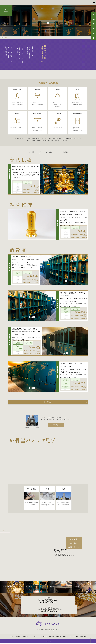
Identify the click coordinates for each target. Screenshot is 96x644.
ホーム (12, 637)
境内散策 (65, 637)
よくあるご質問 (74, 637)
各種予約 (74, 544)
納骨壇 (65, 152)
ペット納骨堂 (43, 637)
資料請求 (56, 425)
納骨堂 (36, 637)
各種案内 (51, 637)
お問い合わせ (74, 548)
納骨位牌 (49, 152)
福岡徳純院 (83, 637)
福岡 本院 (50, 608)
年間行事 (58, 637)
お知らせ (18, 637)
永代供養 (31, 152)
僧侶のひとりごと (27, 637)
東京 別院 (48, 599)
